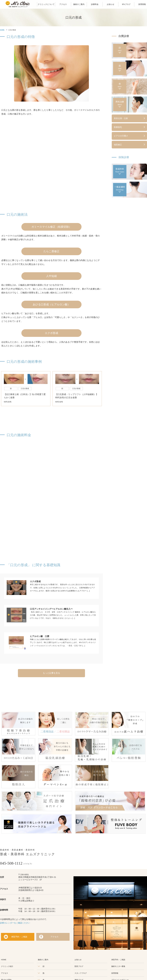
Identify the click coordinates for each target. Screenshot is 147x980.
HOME (2, 30)
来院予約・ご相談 (19, 937)
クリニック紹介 (7, 966)
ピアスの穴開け (121, 136)
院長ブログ (79, 966)
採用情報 (115, 973)
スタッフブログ (81, 973)
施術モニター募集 (118, 966)
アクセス (55, 937)
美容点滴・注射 (121, 118)
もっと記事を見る (51, 673)
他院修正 (118, 145)
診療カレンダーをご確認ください (15, 923)
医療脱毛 (118, 127)
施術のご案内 (43, 960)
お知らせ (78, 960)
